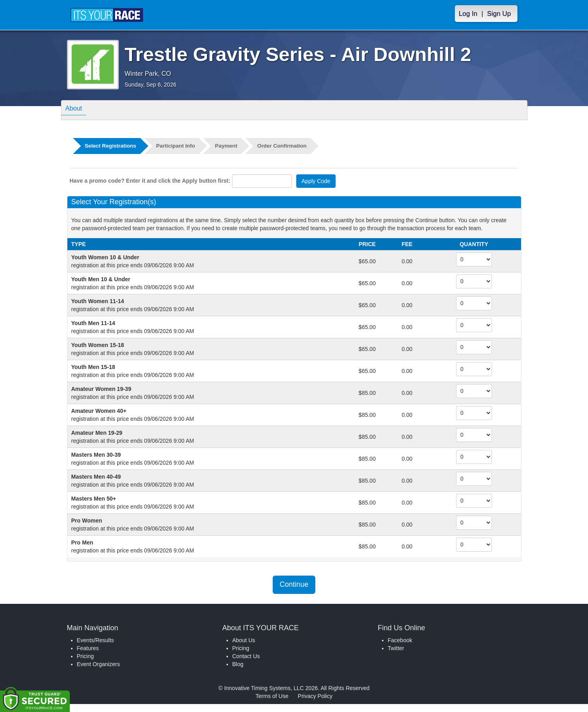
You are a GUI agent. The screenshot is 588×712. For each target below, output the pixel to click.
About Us (244, 640)
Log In (468, 14)
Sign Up (499, 14)
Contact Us (246, 656)
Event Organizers (98, 664)
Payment (230, 146)
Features (88, 648)
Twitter (396, 648)
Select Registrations (112, 146)
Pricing (86, 656)
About (76, 109)
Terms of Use (272, 696)
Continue (294, 584)
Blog (238, 664)
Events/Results (95, 640)
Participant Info (179, 146)
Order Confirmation (288, 146)
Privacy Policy (315, 696)
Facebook (400, 640)
